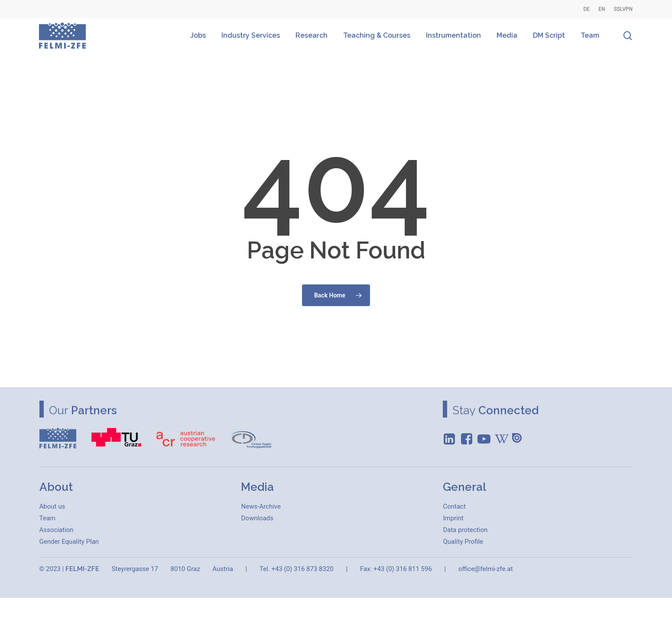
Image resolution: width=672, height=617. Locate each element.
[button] (52, 507)
